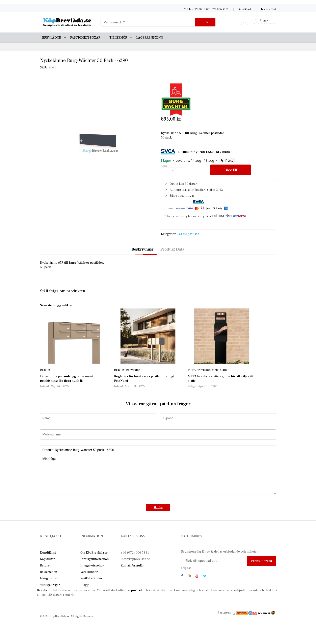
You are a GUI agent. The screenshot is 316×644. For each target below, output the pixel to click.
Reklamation (49, 572)
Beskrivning (143, 249)
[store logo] (67, 22)
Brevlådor (133, 370)
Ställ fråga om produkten (63, 291)
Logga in (266, 20)
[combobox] (148, 22)
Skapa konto (268, 24)
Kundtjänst (245, 9)
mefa (215, 370)
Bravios (45, 370)
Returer (46, 565)
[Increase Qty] (181, 171)
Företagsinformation (95, 559)
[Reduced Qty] (165, 171)
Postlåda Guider (91, 578)
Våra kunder (89, 572)
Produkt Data (172, 249)
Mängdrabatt (49, 578)
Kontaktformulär (132, 565)
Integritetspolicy (92, 565)
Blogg (85, 585)
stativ (224, 370)
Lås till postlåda (188, 234)
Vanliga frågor (50, 585)
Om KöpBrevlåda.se (94, 553)
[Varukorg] (244, 22)
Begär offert (268, 9)
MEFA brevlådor (199, 370)
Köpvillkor (47, 559)
